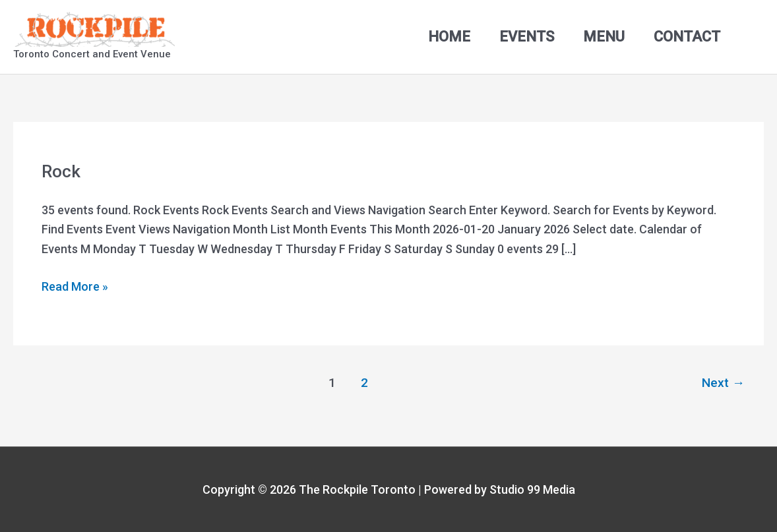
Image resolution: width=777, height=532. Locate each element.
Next (723, 383)
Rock (61, 171)
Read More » (75, 285)
